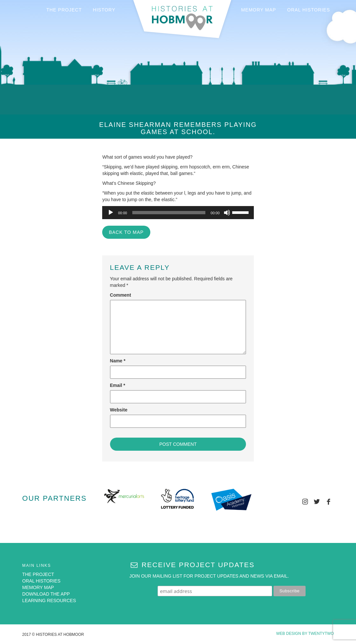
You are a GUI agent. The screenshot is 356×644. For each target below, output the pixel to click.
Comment (121, 295)
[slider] (169, 213)
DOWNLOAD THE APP (46, 594)
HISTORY (104, 10)
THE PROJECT (64, 10)
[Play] (111, 213)
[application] (178, 213)
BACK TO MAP (126, 232)
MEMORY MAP (259, 10)
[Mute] (227, 213)
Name (118, 361)
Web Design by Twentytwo (305, 634)
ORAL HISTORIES (309, 10)
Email (118, 385)
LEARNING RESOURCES (49, 600)
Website (119, 410)
